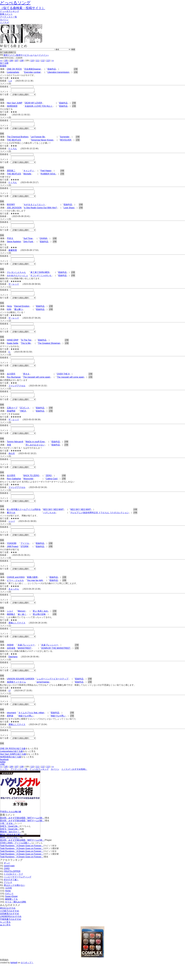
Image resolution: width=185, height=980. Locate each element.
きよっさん (14, 601)
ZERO (49, 485)
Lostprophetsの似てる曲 (11, 767)
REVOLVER (66, 142)
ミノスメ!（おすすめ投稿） (74, 785)
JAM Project (13, 558)
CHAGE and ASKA (16, 589)
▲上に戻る (5, 941)
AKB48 (10, 658)
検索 (73, 49)
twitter (3, 778)
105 (6, 61)
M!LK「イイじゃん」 (10, 853)
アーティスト (8, 17)
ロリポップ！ (27, 978)
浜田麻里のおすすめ (10, 930)
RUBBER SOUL (48, 176)
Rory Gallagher (14, 488)
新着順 (3, 66)
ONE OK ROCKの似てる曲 (13, 764)
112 (43, 61)
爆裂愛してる (11, 915)
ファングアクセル (17, 393)
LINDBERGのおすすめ (11, 932)
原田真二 (11, 173)
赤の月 (12, 462)
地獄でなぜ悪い (26, 731)
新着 (6, 14)
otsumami (11, 728)
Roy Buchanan (14, 384)
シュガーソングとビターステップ (52, 693)
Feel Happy (46, 173)
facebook (4, 775)
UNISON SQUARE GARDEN (21, 693)
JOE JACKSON (14, 211)
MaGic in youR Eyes (35, 450)
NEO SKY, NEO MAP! (53, 520)
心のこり (9, 909)
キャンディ (29, 173)
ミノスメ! (4, 22)
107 (16, 61)
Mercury (22, 624)
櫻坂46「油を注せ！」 (11, 848)
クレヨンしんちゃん (16, 277)
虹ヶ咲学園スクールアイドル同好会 (24, 520)
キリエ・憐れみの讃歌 (16, 918)
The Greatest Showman (49, 350)
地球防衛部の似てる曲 (11, 773)
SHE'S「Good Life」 (10, 842)
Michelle (27, 176)
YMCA (23, 419)
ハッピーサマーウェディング (18, 893)
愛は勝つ (18, 315)
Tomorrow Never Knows (42, 142)
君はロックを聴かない (14, 901)
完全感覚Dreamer (33, 69)
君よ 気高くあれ (40, 624)
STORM (24, 558)
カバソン (4, 20)
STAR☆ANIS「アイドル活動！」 (16, 859)
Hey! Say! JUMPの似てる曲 (13, 770)
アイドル (25, 554)
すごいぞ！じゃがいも (41, 280)
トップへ (4, 785)
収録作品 (52, 69)
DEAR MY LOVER (33, 104)
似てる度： (5, 95)
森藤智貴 (13, 254)
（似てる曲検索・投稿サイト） (23, 8)
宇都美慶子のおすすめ (11, 935)
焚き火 (26, 381)
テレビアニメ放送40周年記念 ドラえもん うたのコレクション (100, 523)
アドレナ (8, 898)
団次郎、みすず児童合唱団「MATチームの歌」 (22, 834)
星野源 (10, 731)
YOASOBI (12, 554)
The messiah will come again (37, 384)
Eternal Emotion (22, 312)
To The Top (26, 346)
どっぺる (10, 11)
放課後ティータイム (16, 696)
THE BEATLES (14, 142)
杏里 (9, 454)
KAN (9, 315)
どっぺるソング (15, 3)
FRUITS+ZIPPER (12, 887)
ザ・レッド (14, 289)
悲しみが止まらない (35, 454)
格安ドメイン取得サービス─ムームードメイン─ (26, 55)
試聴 (76, 69)
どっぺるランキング (39, 785)
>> (53, 61)
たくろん (13, 150)
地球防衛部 (12, 107)
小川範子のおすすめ (10, 927)
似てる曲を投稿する (8, 52)
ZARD (7, 884)
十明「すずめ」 (7, 839)
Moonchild (28, 488)
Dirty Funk (28, 246)
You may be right (35, 592)
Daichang (13, 670)
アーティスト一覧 (19, 785)
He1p (9, 312)
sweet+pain (9, 882)
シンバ (12, 531)
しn (10, 81)
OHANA (44, 242)
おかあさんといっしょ (17, 280)
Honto (8, 907)
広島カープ (12, 416)
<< (1, 61)
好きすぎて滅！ (11, 896)
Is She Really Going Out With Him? (40, 211)
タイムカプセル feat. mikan (31, 728)
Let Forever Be (38, 138)
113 (48, 61)
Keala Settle (13, 350)
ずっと (7, 879)
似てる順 (4, 63)
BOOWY (11, 208)
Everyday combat (32, 72)
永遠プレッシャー (26, 658)
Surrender (65, 138)
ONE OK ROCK (14, 69)
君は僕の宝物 (39, 627)
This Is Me (26, 350)
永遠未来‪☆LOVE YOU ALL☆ (39, 107)
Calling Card (52, 488)
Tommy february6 (15, 450)
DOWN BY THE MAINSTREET (56, 662)
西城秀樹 (11, 419)
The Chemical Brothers (18, 138)
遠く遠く (22, 627)
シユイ (10, 624)
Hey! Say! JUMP (15, 104)
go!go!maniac (43, 696)
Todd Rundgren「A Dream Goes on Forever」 (22, 862)
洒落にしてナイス (17, 635)
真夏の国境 (32, 589)
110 (32, 61)
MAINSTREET (25, 662)
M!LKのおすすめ (8, 924)
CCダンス (25, 416)
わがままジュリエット (34, 208)
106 (11, 61)
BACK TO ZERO (31, 485)
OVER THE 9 (63, 381)
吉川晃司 (11, 381)
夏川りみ (11, 523)
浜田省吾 (11, 662)
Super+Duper (11, 912)
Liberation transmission (58, 72)
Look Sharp (69, 211)
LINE (2, 780)
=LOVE (8, 904)
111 (37, 61)
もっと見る (5, 938)
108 (22, 61)
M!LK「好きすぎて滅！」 (12, 850)
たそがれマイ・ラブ (13, 890)
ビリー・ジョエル (15, 592)
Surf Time (28, 242)
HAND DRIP (13, 346)
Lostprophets (13, 72)
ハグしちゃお (49, 523)
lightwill (14, 978)
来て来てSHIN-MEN (40, 277)
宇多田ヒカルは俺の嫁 (11, 827)
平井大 (10, 242)
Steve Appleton (14, 246)
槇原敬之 (11, 627)
